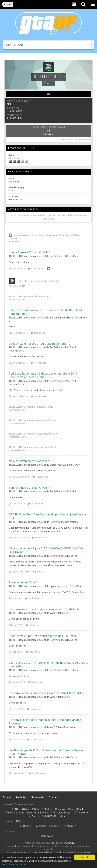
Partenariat (38, 797)
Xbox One (55, 826)
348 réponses (37, 773)
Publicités (21, 797)
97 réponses (39, 363)
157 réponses (35, 572)
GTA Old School (47, 816)
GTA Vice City (81, 813)
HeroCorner (69, 826)
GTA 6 (26, 809)
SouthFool (51, 447)
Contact (53, 797)
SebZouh (17, 235)
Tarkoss (49, 407)
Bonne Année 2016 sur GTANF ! (29, 488)
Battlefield (40, 826)
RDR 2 (62, 816)
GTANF (15, 809)
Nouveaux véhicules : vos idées (29, 461)
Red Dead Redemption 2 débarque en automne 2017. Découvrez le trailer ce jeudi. (44, 375)
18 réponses (33, 598)
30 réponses (36, 269)
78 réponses (40, 538)
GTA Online (71, 556)
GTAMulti (47, 809)
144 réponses (39, 396)
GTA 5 (67, 613)
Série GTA (76, 586)
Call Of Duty (25, 826)
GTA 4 (80, 809)
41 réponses (40, 477)
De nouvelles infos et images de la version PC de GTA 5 (45, 609)
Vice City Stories (15, 813)
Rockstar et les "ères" (23, 582)
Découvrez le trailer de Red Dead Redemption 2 (40, 344)
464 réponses (35, 739)
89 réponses (36, 682)
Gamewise (47, 836)
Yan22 (48, 296)
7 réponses (33, 652)
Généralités (71, 256)
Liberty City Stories (37, 813)
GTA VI (77, 465)
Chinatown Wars (64, 809)
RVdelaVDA (51, 434)
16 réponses (33, 625)
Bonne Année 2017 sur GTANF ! (29, 252)
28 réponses (36, 504)
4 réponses (38, 333)
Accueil (7, 797)
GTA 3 (32, 816)
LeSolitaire (51, 420)
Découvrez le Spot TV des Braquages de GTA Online (43, 636)
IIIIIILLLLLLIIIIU (23, 281)
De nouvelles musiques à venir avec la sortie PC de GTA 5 (46, 693)
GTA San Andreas (61, 813)
